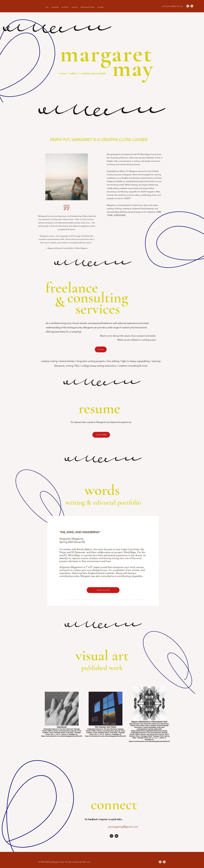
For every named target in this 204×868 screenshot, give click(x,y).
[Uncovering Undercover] (117, 600)
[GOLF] (80, 600)
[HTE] (76, 600)
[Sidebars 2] (130, 600)
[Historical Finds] (93, 600)
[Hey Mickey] (134, 600)
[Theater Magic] (113, 600)
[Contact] (101, 349)
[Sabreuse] (107, 600)
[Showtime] (110, 600)
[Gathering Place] (127, 600)
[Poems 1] (140, 600)
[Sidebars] (86, 600)
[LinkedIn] (192, 6)
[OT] (73, 600)
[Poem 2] (144, 600)
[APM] (63, 600)
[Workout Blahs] (96, 600)
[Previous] (54, 561)
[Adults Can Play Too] (100, 600)
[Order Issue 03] (103, 590)
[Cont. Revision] (90, 600)
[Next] (152, 561)
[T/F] (120, 600)
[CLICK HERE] (101, 435)
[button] (65, 7)
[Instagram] (188, 6)
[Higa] (83, 600)
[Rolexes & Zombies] (124, 600)
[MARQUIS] (69, 600)
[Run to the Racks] (137, 600)
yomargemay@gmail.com (172, 6)
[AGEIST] (66, 600)
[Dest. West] (103, 600)
